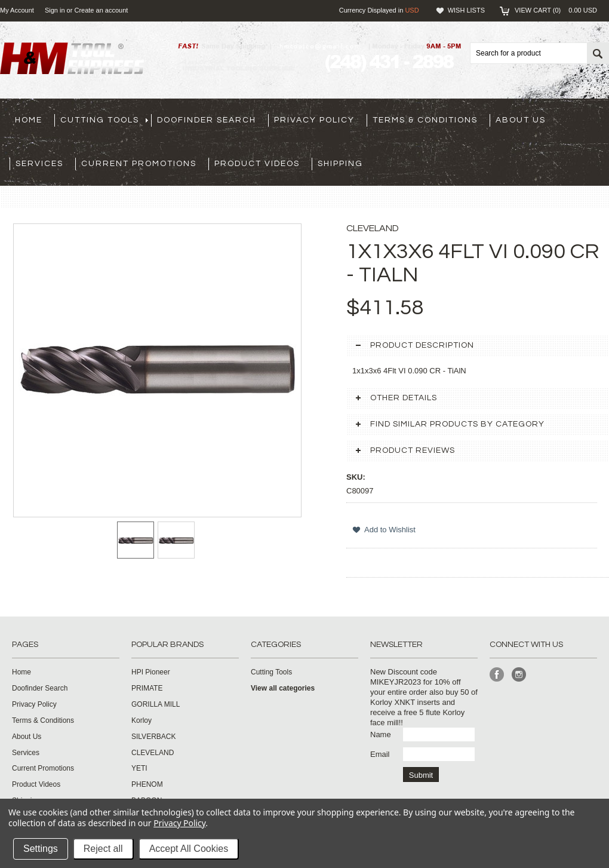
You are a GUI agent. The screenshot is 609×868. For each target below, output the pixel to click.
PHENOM (147, 784)
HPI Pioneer (151, 672)
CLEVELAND (153, 753)
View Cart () (556, 10)
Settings (41, 849)
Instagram (519, 675)
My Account (17, 10)
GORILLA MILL (156, 704)
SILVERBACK (153, 737)
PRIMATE (147, 688)
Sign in (55, 10)
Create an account (101, 10)
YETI (139, 768)
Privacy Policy (179, 823)
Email (380, 754)
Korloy (142, 720)
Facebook (497, 675)
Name (381, 734)
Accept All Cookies (189, 849)
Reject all (103, 849)
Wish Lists (466, 10)
